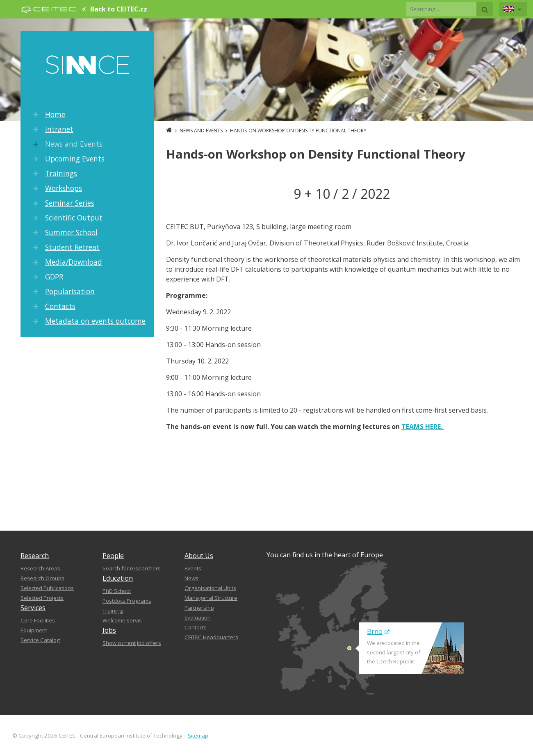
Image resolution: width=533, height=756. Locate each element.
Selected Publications (47, 588)
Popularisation (70, 291)
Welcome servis (122, 620)
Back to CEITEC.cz (119, 9)
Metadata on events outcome (95, 321)
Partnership (199, 608)
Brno (378, 631)
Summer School (71, 232)
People (113, 556)
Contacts (60, 306)
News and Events (74, 144)
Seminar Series (70, 203)
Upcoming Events (75, 159)
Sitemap (198, 736)
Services (33, 608)
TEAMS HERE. (423, 427)
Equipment (34, 630)
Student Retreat (72, 247)
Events (193, 568)
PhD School (117, 591)
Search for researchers (132, 568)
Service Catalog (40, 640)
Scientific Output (74, 218)
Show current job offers (132, 643)
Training (113, 611)
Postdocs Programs (127, 601)
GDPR (54, 277)
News (191, 578)
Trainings (61, 173)
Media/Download (74, 262)
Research (35, 556)
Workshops (64, 188)
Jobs (109, 630)
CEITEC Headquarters (211, 637)
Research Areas (40, 568)
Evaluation (198, 618)
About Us (199, 556)
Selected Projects (42, 598)
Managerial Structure (211, 598)
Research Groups (42, 578)
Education (118, 578)
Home (55, 114)
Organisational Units (210, 588)
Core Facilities (38, 620)
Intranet (59, 129)
